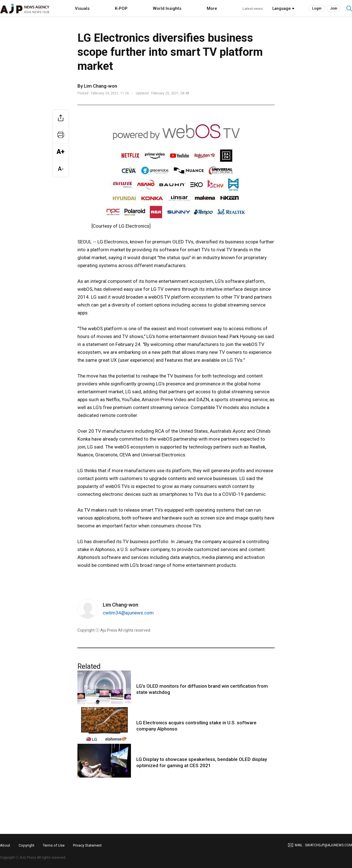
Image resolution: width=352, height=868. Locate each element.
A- (61, 169)
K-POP (121, 8)
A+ (61, 152)
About (5, 845)
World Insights (167, 8)
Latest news (253, 9)
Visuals (82, 8)
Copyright (26, 845)
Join (334, 8)
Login (317, 8)
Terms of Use (54, 845)
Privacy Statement (87, 845)
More (212, 8)
